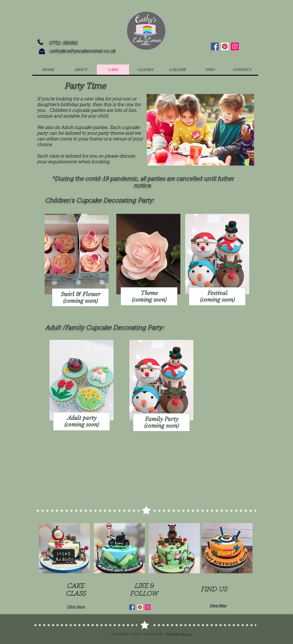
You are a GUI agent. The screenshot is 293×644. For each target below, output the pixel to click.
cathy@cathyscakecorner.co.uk (82, 51)
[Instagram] (235, 46)
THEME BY (173, 634)
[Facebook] (215, 46)
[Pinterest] (225, 46)
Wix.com (186, 634)
